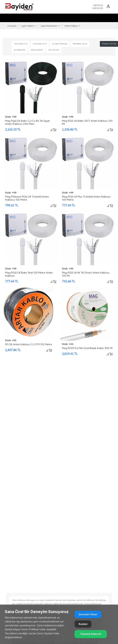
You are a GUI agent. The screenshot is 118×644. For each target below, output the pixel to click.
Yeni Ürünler (54, 50)
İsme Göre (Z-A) (40, 44)
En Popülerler (20, 50)
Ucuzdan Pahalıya (60, 44)
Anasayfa (12, 26)
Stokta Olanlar (37, 50)
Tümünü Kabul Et (91, 634)
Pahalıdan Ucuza (80, 44)
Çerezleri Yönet (88, 614)
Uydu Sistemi (28, 26)
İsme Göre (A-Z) (21, 44)
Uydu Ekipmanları (49, 26)
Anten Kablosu (71, 26)
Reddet (83, 624)
